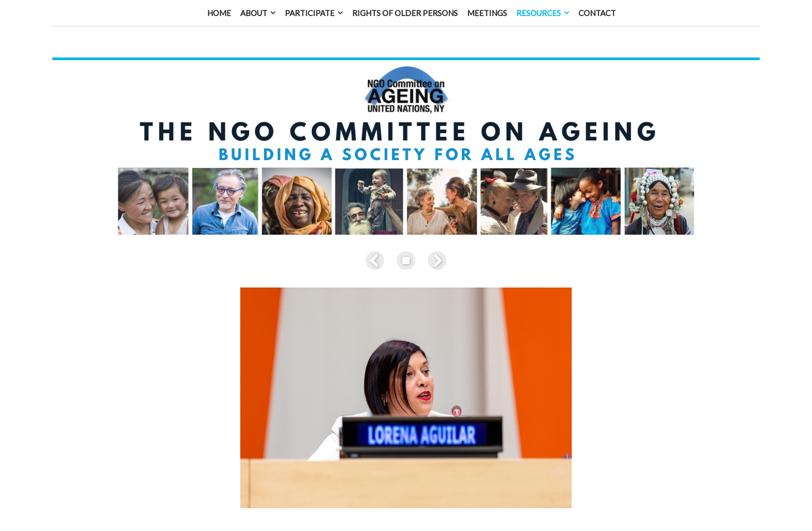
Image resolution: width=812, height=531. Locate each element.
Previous (377, 250)
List (406, 250)
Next (435, 250)
